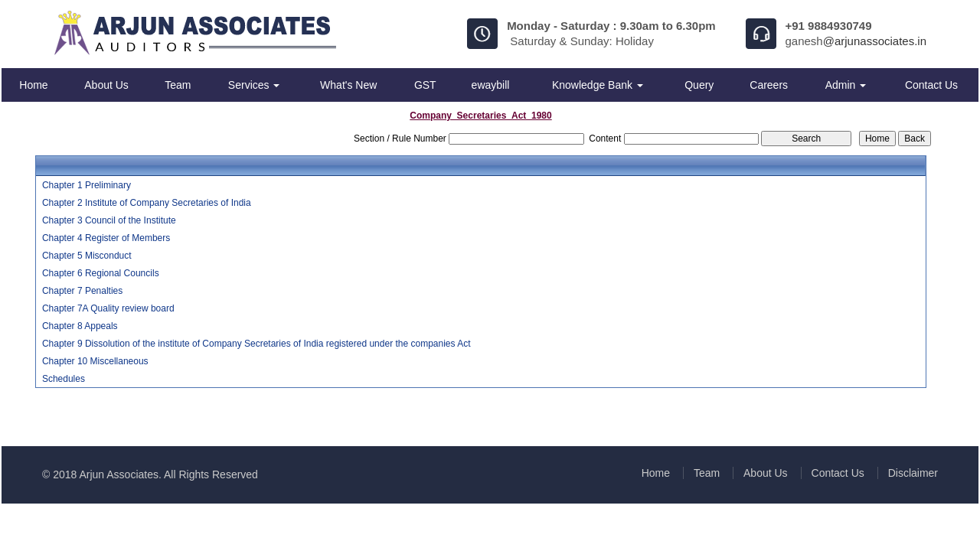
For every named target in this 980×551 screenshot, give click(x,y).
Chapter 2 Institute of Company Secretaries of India (147, 203)
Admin (846, 85)
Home (33, 85)
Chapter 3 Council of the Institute (109, 220)
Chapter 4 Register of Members (106, 238)
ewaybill (491, 85)
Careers (769, 85)
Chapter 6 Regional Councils (101, 273)
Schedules (64, 379)
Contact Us (931, 85)
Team (178, 85)
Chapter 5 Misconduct (87, 256)
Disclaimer (913, 473)
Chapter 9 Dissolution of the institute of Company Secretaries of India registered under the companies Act (256, 344)
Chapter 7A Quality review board (108, 308)
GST (425, 85)
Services (254, 85)
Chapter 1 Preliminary (87, 185)
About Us (106, 85)
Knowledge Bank (598, 85)
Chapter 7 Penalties (82, 291)
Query (699, 85)
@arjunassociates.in (875, 41)
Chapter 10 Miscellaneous (95, 361)
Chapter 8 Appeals (80, 326)
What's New (348, 85)
